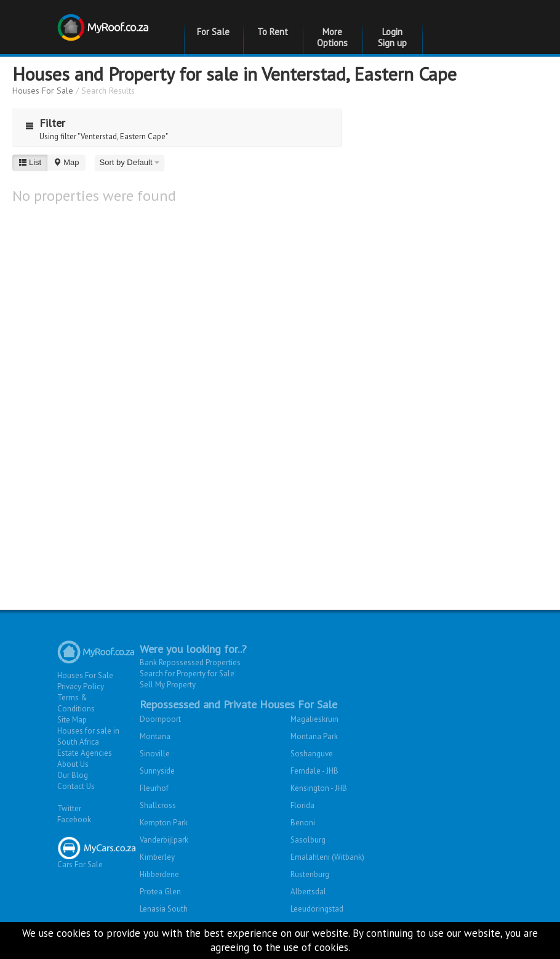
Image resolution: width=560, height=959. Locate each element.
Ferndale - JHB (314, 771)
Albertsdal (308, 892)
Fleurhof (154, 788)
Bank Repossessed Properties (190, 662)
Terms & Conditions (76, 703)
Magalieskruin (314, 719)
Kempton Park (164, 823)
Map (66, 162)
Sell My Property (168, 685)
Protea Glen (160, 892)
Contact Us (76, 786)
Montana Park (314, 736)
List (30, 162)
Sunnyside (157, 771)
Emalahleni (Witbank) (327, 857)
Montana (155, 736)
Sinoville (155, 754)
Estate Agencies (85, 753)
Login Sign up (392, 37)
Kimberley (157, 857)
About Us (73, 764)
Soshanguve (312, 754)
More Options (332, 37)
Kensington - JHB (319, 788)
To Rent (273, 32)
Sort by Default (130, 162)
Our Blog (73, 775)
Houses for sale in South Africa (88, 736)
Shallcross (158, 805)
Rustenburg (310, 874)
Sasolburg (308, 840)
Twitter (69, 808)
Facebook (74, 819)
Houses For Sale (43, 91)
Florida (302, 805)
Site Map (72, 720)
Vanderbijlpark (164, 840)
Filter (42, 123)
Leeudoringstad (317, 909)
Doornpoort (160, 719)
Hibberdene (159, 874)
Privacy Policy (81, 686)
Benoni (303, 823)
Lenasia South (164, 909)
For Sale (213, 32)
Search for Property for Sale (187, 674)
